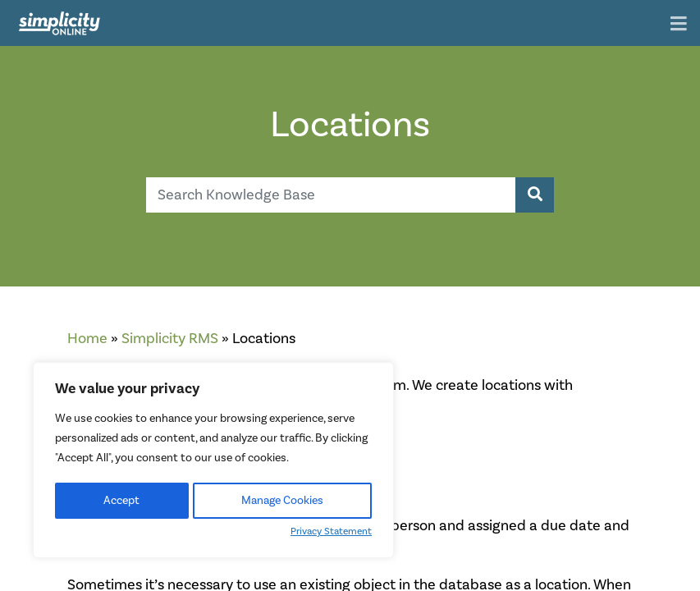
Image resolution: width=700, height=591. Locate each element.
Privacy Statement (331, 531)
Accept (121, 501)
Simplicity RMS (170, 339)
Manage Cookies (282, 501)
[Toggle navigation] (679, 25)
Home (87, 339)
